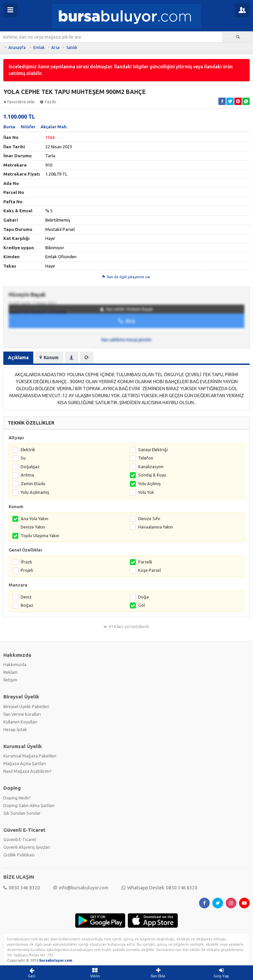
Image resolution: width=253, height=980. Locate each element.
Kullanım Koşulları (20, 722)
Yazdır (48, 102)
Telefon (146, 458)
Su (23, 458)
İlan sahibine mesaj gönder (126, 340)
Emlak (39, 47)
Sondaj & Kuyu (152, 475)
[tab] (72, 358)
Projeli (27, 570)
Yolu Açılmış (149, 484)
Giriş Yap (221, 973)
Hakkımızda (15, 664)
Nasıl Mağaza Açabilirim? (27, 771)
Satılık (72, 47)
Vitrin (95, 973)
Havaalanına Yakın (155, 527)
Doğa (143, 597)
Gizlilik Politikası (19, 855)
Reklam (10, 672)
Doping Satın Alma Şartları (29, 805)
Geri (32, 973)
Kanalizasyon (151, 467)
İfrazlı (26, 562)
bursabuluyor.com (56, 960)
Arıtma (27, 475)
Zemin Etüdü (33, 484)
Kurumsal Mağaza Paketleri (30, 756)
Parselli (145, 562)
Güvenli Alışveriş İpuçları (27, 847)
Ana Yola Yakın (34, 518)
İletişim (10, 680)
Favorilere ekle (19, 102)
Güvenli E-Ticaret (20, 839)
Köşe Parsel (149, 570)
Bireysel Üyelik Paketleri (26, 706)
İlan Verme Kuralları (22, 714)
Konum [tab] (49, 358)
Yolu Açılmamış (35, 492)
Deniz (26, 597)
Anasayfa (17, 47)
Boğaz (27, 605)
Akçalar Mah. (54, 127)
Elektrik (28, 450)
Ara (127, 321)
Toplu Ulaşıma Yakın (40, 535)
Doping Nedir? (17, 798)
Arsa (55, 47)
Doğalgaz (30, 467)
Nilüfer (28, 127)
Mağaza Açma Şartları (25, 763)
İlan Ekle (158, 973)
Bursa (9, 127)
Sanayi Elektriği (153, 450)
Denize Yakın (33, 527)
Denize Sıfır (149, 518)
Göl (141, 605)
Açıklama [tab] (18, 358)
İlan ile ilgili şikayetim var (126, 277)
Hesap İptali (15, 729)
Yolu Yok (146, 492)
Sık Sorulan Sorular (22, 813)
